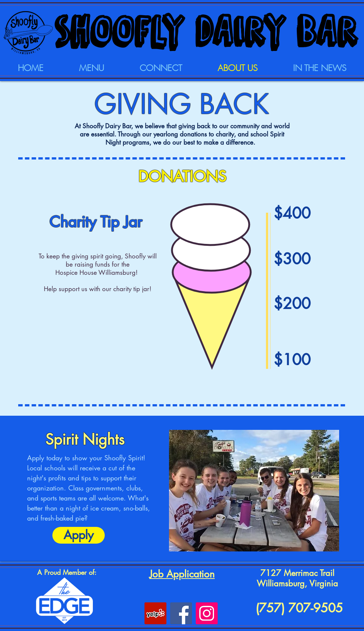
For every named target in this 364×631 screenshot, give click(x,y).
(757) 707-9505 (297, 608)
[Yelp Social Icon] (155, 613)
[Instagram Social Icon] (207, 613)
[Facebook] (181, 613)
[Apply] (79, 535)
